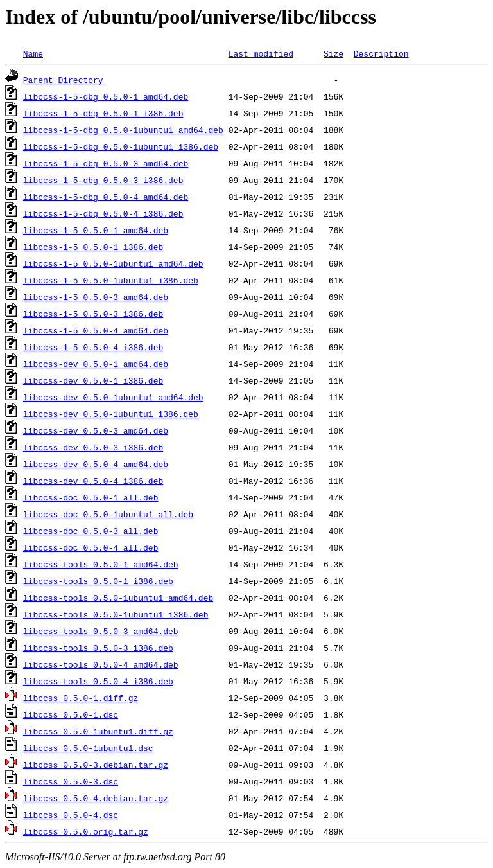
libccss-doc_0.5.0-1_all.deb (91, 497)
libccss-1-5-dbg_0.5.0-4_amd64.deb (106, 197)
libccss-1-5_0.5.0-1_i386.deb (93, 247)
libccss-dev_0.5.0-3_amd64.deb (96, 430)
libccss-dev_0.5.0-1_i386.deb (93, 380)
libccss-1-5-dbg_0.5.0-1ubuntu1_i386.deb (121, 146)
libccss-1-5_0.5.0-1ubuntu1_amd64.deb (113, 263)
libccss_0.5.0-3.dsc (71, 781)
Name (33, 53)
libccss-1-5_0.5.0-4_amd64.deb (96, 330)
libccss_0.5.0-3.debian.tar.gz (96, 765)
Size (333, 53)
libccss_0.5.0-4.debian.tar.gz (96, 798)
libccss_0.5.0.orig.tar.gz (86, 831)
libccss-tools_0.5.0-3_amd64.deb (101, 631)
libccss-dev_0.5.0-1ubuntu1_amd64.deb (113, 397)
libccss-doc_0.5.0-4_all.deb (91, 547)
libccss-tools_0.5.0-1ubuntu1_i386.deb (116, 614)
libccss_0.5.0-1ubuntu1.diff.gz (98, 731)
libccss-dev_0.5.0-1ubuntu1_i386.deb (111, 414)
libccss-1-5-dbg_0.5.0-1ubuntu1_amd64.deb (123, 130)
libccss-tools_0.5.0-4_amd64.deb (101, 664)
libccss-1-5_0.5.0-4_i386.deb (93, 347)
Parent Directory (63, 80)
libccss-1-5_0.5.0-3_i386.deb (93, 314)
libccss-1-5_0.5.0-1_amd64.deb (96, 230)
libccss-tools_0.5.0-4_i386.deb (98, 681)
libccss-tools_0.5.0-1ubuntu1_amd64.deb (118, 598)
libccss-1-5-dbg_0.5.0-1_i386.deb (103, 113)
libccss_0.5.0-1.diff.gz (81, 698)
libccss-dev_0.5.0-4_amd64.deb (96, 464)
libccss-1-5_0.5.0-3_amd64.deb (96, 297)
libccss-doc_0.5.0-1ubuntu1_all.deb (108, 514)
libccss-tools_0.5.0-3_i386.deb (98, 648)
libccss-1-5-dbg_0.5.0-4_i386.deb (103, 213)
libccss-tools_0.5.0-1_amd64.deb (101, 564)
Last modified (261, 53)
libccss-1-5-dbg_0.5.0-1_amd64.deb (106, 96)
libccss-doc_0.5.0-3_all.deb (91, 531)
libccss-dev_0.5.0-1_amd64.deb (96, 364)
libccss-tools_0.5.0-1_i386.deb (98, 581)
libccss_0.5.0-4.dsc (71, 815)
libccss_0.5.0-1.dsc (71, 714)
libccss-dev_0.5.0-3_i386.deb (93, 447)
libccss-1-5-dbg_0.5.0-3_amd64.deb (106, 163)
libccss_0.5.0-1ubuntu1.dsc (88, 748)
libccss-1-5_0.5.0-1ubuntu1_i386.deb (111, 280)
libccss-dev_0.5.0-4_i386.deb (93, 481)
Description (381, 53)
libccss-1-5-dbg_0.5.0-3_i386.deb (103, 180)
